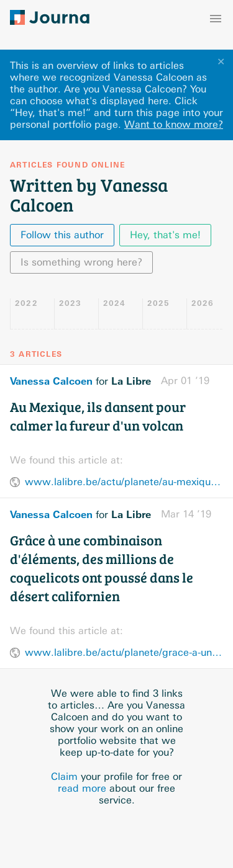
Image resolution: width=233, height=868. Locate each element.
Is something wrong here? (81, 262)
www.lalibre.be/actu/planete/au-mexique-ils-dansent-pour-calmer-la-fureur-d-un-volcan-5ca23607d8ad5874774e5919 (124, 482)
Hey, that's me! (165, 235)
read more (82, 788)
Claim (64, 776)
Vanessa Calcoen (51, 381)
